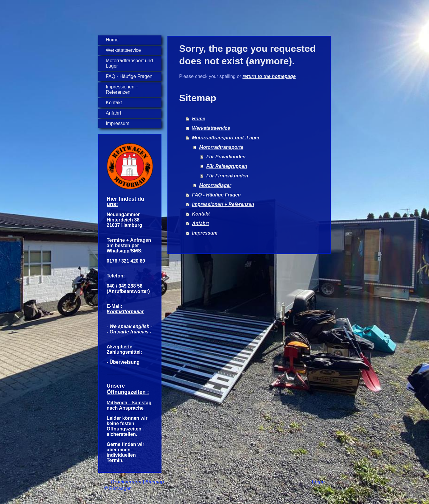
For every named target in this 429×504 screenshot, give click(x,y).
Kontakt (201, 214)
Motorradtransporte (221, 147)
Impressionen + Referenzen (223, 204)
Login (318, 482)
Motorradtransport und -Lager (226, 138)
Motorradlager (215, 185)
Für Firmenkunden (227, 176)
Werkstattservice (211, 128)
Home (199, 119)
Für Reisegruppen (227, 166)
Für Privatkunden (226, 157)
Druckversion (123, 482)
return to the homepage (269, 76)
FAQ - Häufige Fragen (217, 195)
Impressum (205, 233)
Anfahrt (201, 223)
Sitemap (155, 482)
